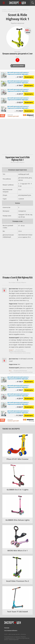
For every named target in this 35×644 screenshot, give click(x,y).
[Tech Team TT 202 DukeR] (17, 598)
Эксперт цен (18, 3)
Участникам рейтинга (11, 631)
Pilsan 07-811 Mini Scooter (17, 459)
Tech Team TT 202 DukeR (17, 612)
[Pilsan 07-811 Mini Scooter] (17, 445)
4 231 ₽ (19, 94)
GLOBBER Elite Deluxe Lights (17, 520)
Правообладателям (14, 640)
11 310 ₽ (19, 111)
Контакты (23, 634)
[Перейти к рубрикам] (4, 3)
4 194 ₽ (19, 85)
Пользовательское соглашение (12, 637)
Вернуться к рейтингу (18, 66)
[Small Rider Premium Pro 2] (17, 567)
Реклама (7, 628)
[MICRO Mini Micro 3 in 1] (17, 537)
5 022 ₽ (19, 102)
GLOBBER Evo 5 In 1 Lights (18, 490)
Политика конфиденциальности (15, 637)
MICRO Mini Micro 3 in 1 (17, 551)
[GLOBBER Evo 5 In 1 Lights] (17, 476)
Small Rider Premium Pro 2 (17, 581)
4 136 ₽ (19, 77)
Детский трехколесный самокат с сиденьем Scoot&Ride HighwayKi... (18, 73)
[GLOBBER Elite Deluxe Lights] (17, 506)
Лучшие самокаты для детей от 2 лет (17, 54)
